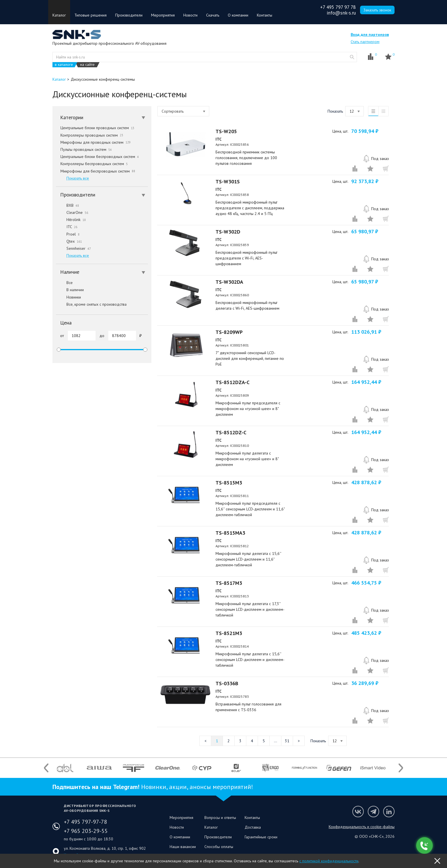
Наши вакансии (183, 847)
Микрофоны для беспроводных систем (98, 171)
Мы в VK (358, 812)
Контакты (265, 15)
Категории (103, 117)
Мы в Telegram (373, 812)
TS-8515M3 (229, 483)
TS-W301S (228, 181)
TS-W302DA (229, 282)
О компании (238, 15)
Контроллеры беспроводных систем (94, 164)
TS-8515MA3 (230, 533)
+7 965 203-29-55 (86, 831)
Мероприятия (163, 15)
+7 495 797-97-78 (86, 822)
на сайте (87, 65)
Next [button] (401, 768)
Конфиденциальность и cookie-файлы (362, 827)
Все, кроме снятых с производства (91, 304)
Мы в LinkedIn (389, 812)
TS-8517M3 (229, 583)
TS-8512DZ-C (231, 432)
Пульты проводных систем (86, 149)
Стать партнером (365, 42)
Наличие (103, 272)
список (373, 111)
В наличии (70, 290)
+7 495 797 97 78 (338, 7)
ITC (67, 227)
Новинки (68, 297)
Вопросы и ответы (220, 818)
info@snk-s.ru (341, 13)
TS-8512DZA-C (232, 382)
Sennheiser (73, 248)
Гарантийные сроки (261, 837)
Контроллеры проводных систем (92, 135)
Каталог (59, 15)
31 (287, 741)
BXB (67, 205)
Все (64, 283)
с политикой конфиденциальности (329, 861)
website (352, 57)
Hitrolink (71, 220)
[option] (65, 768)
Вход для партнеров (370, 35)
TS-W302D (228, 232)
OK (437, 861)
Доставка (253, 827)
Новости (190, 15)
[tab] (102, 117)
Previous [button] (46, 768)
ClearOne (72, 212)
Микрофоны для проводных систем (96, 142)
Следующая (299, 741)
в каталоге (64, 65)
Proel (68, 234)
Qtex (69, 241)
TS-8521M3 (229, 633)
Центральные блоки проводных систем (97, 128)
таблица (383, 111)
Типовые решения (91, 15)
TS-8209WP (229, 332)
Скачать (213, 15)
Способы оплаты (219, 847)
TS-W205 (226, 131)
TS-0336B (227, 683)
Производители (129, 15)
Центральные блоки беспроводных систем (100, 157)
